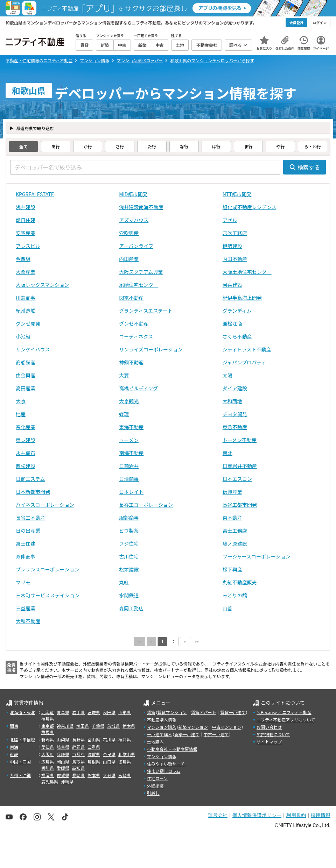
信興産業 (232, 492)
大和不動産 (28, 621)
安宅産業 (26, 233)
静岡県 (78, 747)
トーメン (129, 440)
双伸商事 (26, 556)
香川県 (48, 768)
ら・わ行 (313, 146)
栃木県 (129, 726)
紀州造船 (26, 311)
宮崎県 (125, 775)
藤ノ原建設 (235, 543)
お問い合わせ (269, 727)
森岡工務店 (131, 608)
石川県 (109, 739)
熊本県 (94, 775)
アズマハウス (134, 220)
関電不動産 (131, 298)
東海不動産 (131, 427)
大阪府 (48, 754)
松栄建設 (129, 569)
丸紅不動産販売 (240, 582)
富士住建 (26, 543)
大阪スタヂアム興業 (141, 272)
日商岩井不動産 (240, 466)
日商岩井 (129, 466)
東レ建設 (26, 440)
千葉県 (98, 726)
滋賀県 (94, 754)
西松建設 (26, 466)
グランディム (237, 311)
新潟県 (48, 739)
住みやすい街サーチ (166, 764)
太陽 (227, 375)
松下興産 (232, 569)
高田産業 (26, 388)
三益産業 (26, 608)
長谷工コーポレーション (146, 505)
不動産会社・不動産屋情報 (172, 749)
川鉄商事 (26, 298)
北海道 (48, 712)
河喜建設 (232, 285)
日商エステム (30, 479)
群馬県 (48, 732)
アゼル (230, 220)
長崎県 (78, 775)
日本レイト (131, 492)
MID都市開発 (133, 194)
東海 (14, 747)
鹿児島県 (50, 781)
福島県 (48, 718)
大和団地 (232, 401)
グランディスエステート (146, 311)
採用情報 (321, 815)
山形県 (125, 712)
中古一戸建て (216, 734)
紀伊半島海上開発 (242, 298)
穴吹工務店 (235, 233)
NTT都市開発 (237, 194)
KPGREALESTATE (35, 194)
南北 (227, 453)
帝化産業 (26, 427)
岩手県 (78, 712)
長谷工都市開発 (240, 505)
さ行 (120, 146)
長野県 (78, 739)
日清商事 (129, 479)
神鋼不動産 (131, 362)
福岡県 (48, 775)
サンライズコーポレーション (151, 349)
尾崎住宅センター (139, 285)
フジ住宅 (129, 543)
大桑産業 (26, 272)
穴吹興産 (129, 233)
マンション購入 (162, 727)
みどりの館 (235, 595)
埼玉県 (83, 726)
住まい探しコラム (164, 771)
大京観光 (129, 401)
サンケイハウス (33, 349)
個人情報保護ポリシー (257, 815)
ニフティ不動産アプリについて (286, 720)
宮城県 (94, 712)
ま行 (248, 146)
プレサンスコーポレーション (47, 569)
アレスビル (28, 246)
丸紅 (124, 582)
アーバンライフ (136, 246)
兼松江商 (232, 323)
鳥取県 (78, 762)
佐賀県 (63, 775)
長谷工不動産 (30, 518)
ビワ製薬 (129, 531)
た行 (152, 146)
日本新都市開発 (33, 492)
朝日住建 (26, 220)
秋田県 (109, 712)
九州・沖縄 (20, 775)
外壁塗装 (155, 786)
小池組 (23, 336)
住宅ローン (157, 778)
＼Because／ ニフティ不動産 (284, 712)
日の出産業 (28, 531)
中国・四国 (20, 762)
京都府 (78, 754)
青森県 (63, 712)
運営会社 (218, 815)
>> (197, 642)
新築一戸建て (187, 734)
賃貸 (151, 712)
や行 (280, 146)
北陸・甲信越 (22, 739)
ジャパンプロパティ (244, 362)
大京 (21, 401)
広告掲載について (273, 734)
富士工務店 (235, 531)
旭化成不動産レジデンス (250, 207)
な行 (184, 146)
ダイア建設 (235, 388)
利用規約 (296, 815)
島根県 (94, 762)
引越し (153, 793)
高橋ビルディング (138, 388)
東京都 (48, 726)
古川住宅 (129, 556)
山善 (227, 608)
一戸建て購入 (160, 734)
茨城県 (113, 726)
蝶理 (124, 414)
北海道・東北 (22, 712)
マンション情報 (162, 756)
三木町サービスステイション (48, 595)
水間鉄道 (129, 595)
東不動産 (232, 518)
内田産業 (129, 259)
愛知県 (48, 747)
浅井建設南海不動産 (141, 207)
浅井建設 (26, 207)
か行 (87, 146)
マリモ (23, 582)
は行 (216, 146)
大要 (124, 375)
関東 (14, 726)
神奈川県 (65, 726)
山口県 (109, 762)
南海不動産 (131, 453)
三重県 (94, 747)
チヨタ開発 (235, 414)
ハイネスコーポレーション (45, 505)
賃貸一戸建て (233, 712)
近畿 (14, 754)
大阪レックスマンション (43, 285)
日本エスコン (237, 479)
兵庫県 (63, 754)
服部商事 (129, 518)
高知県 (78, 768)
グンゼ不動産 (134, 323)
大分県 (109, 775)
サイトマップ (269, 742)
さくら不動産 (237, 336)
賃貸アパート (204, 712)
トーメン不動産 (240, 440)
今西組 (23, 259)
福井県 (125, 739)
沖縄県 (67, 781)
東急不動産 (235, 427)
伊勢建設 (232, 246)
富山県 (94, 739)
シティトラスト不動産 (247, 349)
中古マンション (227, 727)
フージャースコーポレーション (257, 556)
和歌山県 (127, 754)
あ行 (56, 146)
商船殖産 (26, 362)
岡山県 (63, 762)
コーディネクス (136, 336)
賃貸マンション (172, 712)
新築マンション (193, 727)
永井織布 (26, 453)
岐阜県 (63, 747)
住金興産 (26, 375)
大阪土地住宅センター (247, 272)
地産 (21, 414)
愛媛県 (63, 768)
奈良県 (109, 754)
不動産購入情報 (162, 720)
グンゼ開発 (28, 323)
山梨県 (63, 739)
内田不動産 (235, 259)
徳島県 (125, 762)
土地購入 (155, 742)
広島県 (48, 762)
